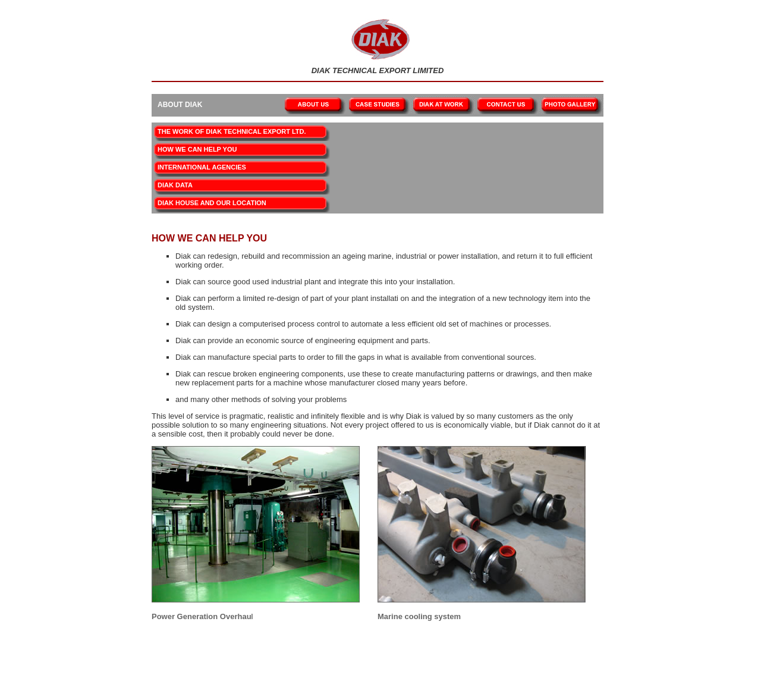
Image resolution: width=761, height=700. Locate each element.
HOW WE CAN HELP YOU (197, 149)
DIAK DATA (175, 185)
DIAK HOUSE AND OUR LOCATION (212, 203)
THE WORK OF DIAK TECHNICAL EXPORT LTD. (232, 131)
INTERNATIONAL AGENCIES (202, 167)
